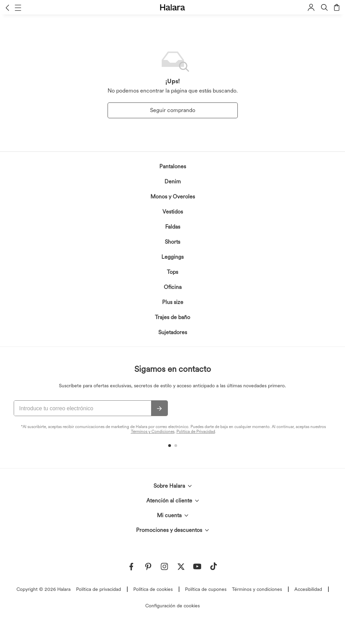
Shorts (172, 242)
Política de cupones (206, 589)
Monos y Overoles (173, 197)
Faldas (173, 227)
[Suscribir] (159, 409)
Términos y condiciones (257, 589)
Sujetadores (173, 332)
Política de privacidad (98, 589)
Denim (173, 181)
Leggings (172, 257)
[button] (7, 8)
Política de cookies (153, 589)
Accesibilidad (308, 589)
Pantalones (173, 166)
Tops (172, 272)
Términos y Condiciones (153, 432)
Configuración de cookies (172, 606)
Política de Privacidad (196, 432)
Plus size (173, 302)
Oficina (173, 287)
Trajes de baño (172, 317)
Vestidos (173, 212)
